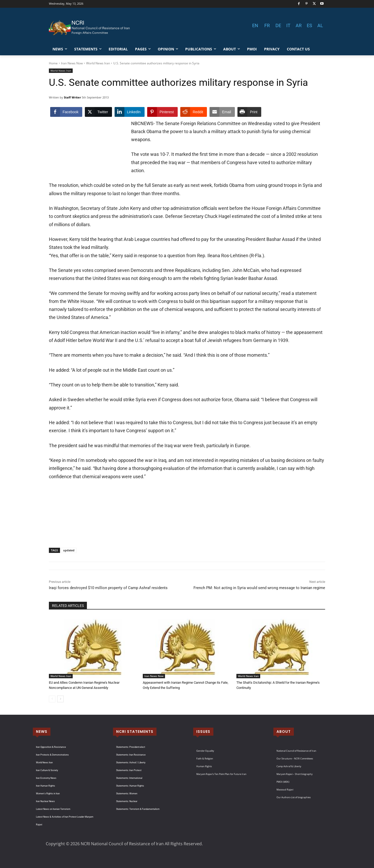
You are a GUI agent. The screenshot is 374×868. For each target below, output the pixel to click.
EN (255, 25)
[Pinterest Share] (162, 112)
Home (53, 63)
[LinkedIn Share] (130, 112)
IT (288, 25)
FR (267, 25)
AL (320, 25)
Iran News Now (72, 63)
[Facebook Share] (66, 112)
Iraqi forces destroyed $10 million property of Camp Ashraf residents (108, 588)
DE (278, 25)
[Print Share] (249, 112)
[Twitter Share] (98, 112)
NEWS (42, 732)
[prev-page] (52, 699)
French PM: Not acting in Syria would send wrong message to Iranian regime (259, 588)
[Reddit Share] (194, 112)
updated (69, 550)
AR (299, 25)
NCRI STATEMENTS (135, 732)
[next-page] (60, 699)
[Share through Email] (222, 112)
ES (309, 25)
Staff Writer (72, 97)
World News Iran (98, 63)
